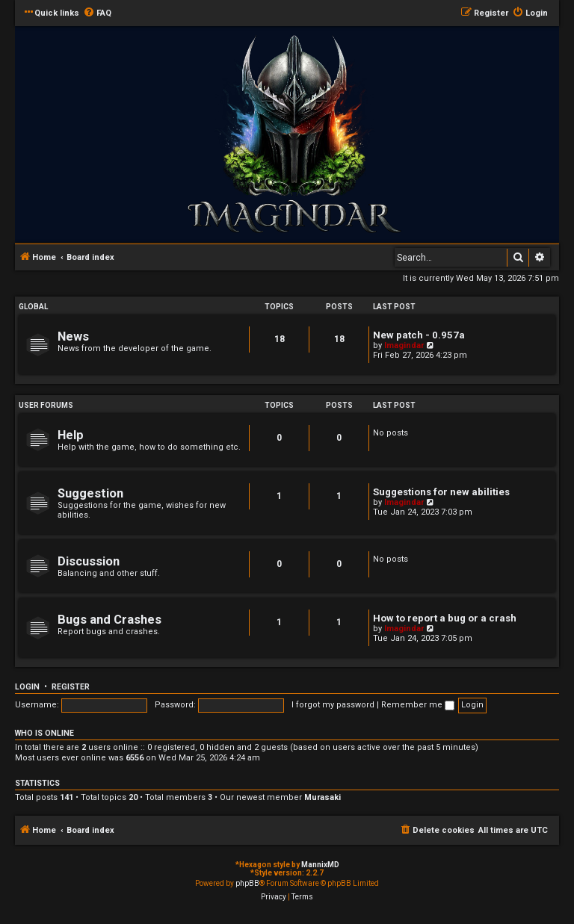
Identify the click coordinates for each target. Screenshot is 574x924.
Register (71, 687)
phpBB (247, 883)
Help (71, 435)
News (73, 337)
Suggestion (90, 493)
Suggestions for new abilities (441, 492)
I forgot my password (333, 705)
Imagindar (404, 345)
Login (27, 687)
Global (33, 307)
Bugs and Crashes (109, 620)
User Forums (46, 405)
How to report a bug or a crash (445, 618)
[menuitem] (97, 13)
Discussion (89, 561)
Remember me (418, 705)
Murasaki (323, 797)
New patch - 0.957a (419, 335)
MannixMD (320, 865)
